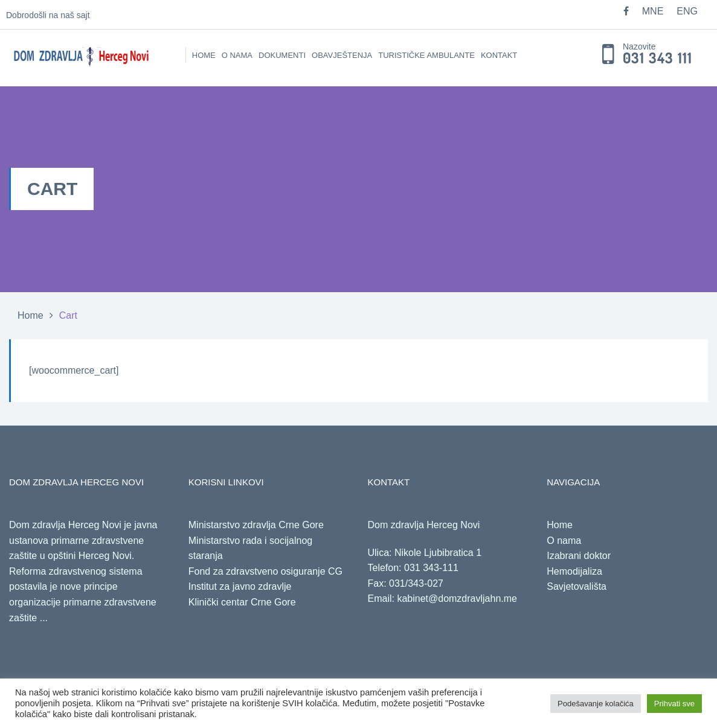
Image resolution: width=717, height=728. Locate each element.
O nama (237, 55)
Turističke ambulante (426, 55)
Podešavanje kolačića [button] (596, 704)
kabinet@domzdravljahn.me (457, 599)
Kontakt (499, 55)
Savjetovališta (577, 586)
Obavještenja (342, 55)
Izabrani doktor (579, 556)
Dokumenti (282, 55)
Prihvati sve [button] (674, 704)
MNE (653, 11)
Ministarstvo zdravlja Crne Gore (256, 525)
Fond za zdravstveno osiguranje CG (265, 571)
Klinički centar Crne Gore (242, 602)
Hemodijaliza (574, 571)
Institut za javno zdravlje (240, 586)
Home (204, 55)
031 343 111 (658, 59)
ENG (687, 11)
